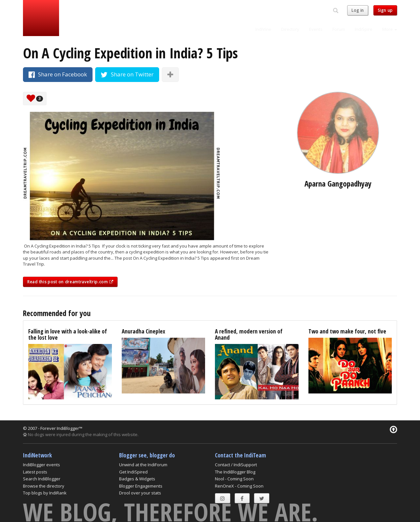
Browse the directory (44, 486)
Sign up (385, 10)
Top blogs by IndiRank (45, 493)
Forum (339, 29)
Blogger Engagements (141, 486)
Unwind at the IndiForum (143, 465)
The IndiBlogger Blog (235, 472)
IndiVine (263, 29)
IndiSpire (364, 29)
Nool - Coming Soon (234, 479)
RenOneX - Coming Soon (239, 486)
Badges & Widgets (137, 479)
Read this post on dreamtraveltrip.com (70, 282)
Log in (358, 10)
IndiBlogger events (42, 465)
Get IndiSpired (133, 472)
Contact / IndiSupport (236, 465)
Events (316, 29)
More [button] (390, 29)
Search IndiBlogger (42, 479)
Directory (290, 29)
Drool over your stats (140, 493)
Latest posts (35, 472)
